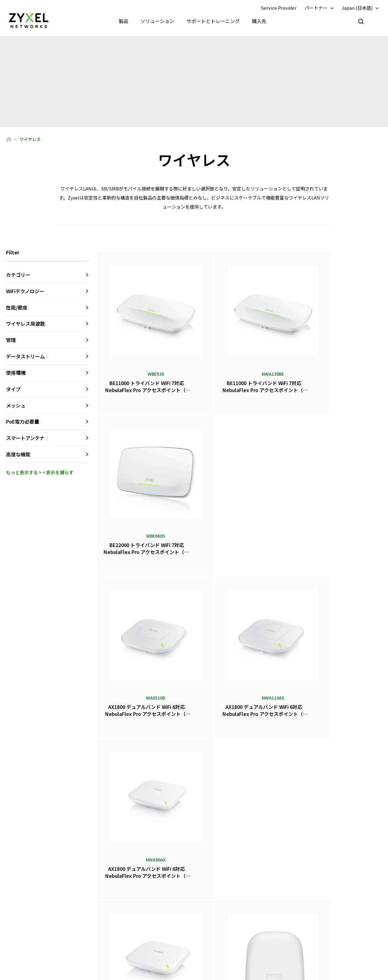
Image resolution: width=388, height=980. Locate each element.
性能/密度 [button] (17, 308)
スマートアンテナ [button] (47, 439)
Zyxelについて (313, 921)
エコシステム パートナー (321, 897)
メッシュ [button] (16, 406)
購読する (79, 907)
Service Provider (279, 8)
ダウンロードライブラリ (138, 897)
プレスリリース (222, 901)
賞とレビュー (220, 911)
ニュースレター (222, 921)
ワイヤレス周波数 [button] (25, 324)
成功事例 (308, 941)
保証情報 (125, 907)
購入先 (259, 21)
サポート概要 (129, 876)
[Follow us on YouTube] (30, 943)
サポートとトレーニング (213, 21)
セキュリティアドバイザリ (139, 917)
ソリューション (157, 21)
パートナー (316, 8)
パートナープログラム (319, 886)
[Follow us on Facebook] (14, 943)
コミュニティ (128, 886)
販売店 (215, 876)
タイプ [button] (13, 390)
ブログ (215, 931)
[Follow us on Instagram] (76, 943)
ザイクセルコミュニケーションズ (328, 951)
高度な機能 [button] (18, 455)
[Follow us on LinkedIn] (46, 943)
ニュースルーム (226, 891)
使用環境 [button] (16, 373)
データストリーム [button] (47, 357)
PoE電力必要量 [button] (23, 422)
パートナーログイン (317, 876)
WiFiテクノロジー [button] (25, 292)
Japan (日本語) (357, 8)
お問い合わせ (194, 831)
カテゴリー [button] (18, 275)
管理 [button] (11, 341)
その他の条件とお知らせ (138, 927)
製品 (123, 21)
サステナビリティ (315, 931)
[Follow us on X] (61, 943)
